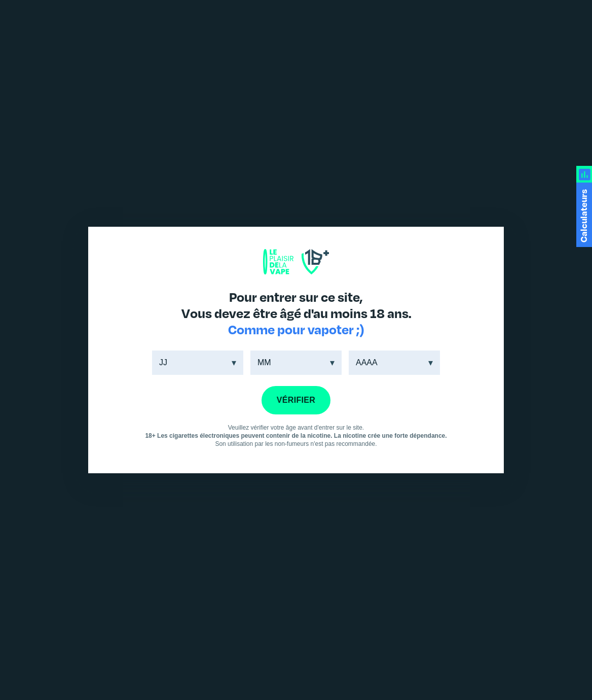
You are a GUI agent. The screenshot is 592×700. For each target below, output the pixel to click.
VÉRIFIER (296, 400)
